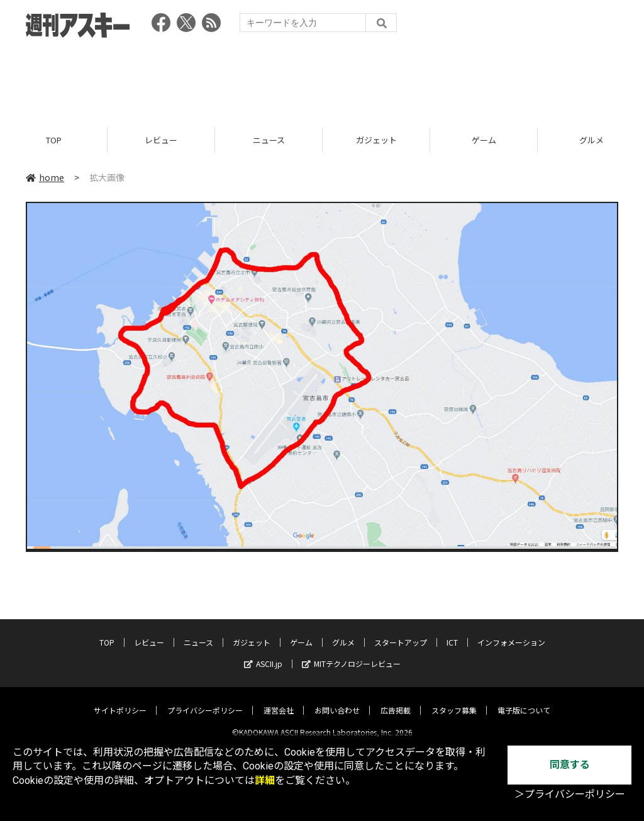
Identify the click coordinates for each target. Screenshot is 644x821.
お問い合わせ (337, 700)
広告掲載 (396, 700)
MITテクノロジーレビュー (351, 653)
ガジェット (376, 140)
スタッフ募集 (454, 700)
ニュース (269, 140)
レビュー (161, 140)
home (45, 177)
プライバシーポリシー (205, 700)
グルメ (343, 632)
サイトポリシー (120, 700)
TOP (54, 140)
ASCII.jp (263, 653)
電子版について (524, 700)
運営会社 (279, 700)
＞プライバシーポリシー (570, 794)
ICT (452, 632)
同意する (570, 765)
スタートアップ (401, 632)
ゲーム (484, 140)
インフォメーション (511, 632)
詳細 (265, 780)
